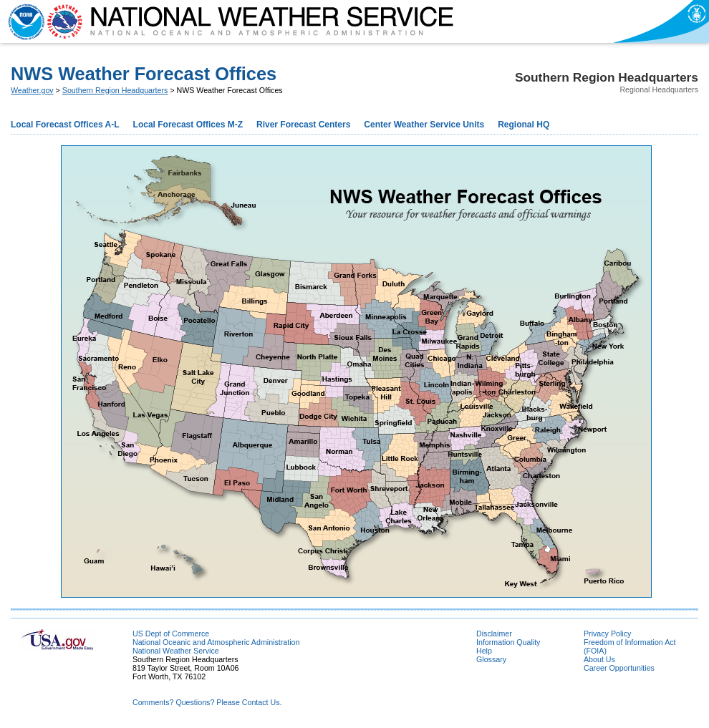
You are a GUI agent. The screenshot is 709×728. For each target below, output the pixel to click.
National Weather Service (176, 651)
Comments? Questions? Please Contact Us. (207, 702)
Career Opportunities (619, 668)
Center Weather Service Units (424, 125)
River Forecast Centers (303, 125)
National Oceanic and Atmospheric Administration (216, 642)
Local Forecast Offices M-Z (188, 125)
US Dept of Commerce (171, 634)
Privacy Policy (607, 634)
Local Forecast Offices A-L (65, 125)
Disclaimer (494, 634)
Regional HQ (524, 125)
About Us (599, 659)
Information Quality (508, 642)
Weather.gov (32, 90)
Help (484, 651)
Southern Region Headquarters (115, 90)
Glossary (491, 659)
